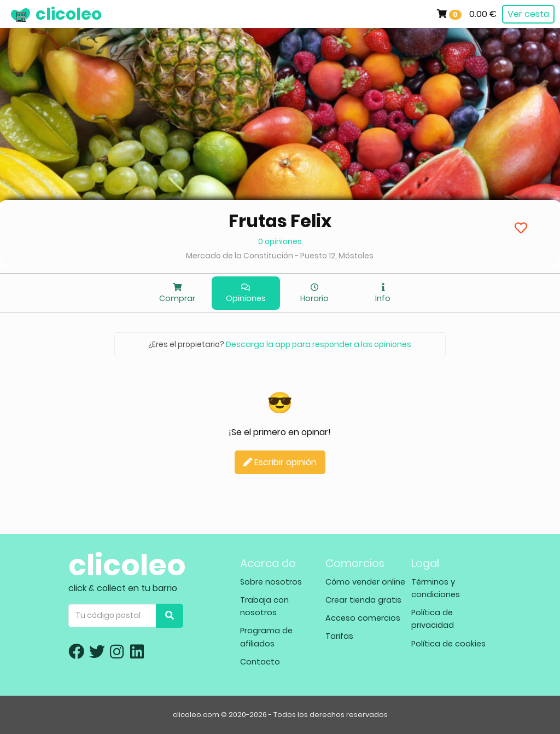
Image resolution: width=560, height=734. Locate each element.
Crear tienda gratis (363, 600)
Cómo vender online (365, 582)
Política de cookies (448, 644)
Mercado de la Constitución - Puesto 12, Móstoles (280, 256)
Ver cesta (528, 14)
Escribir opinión (280, 462)
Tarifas (339, 636)
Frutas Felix (280, 221)
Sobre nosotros (271, 582)
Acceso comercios (363, 618)
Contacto (260, 662)
